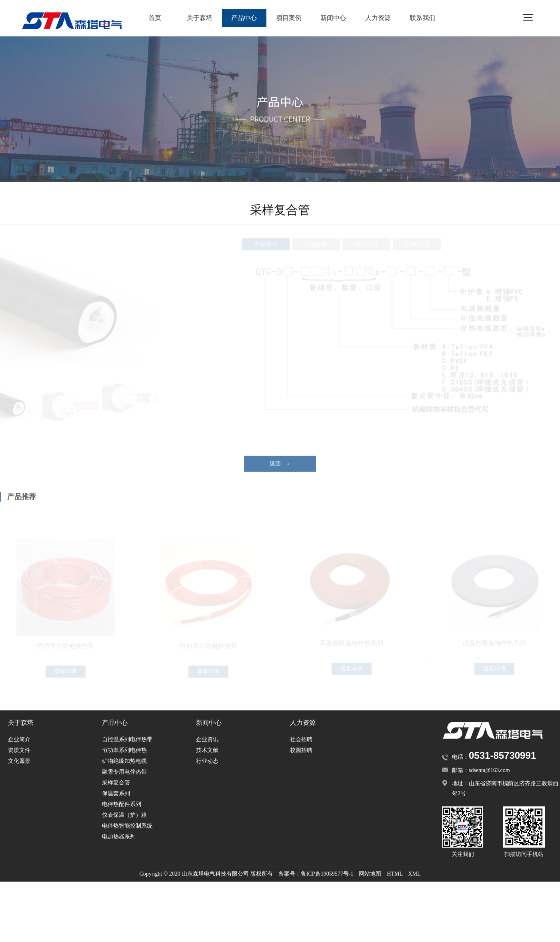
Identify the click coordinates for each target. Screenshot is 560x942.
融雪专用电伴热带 (124, 772)
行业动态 (207, 761)
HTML (395, 874)
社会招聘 (301, 739)
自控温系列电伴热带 (127, 739)
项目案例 (289, 18)
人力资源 (378, 18)
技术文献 (207, 750)
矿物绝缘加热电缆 (124, 761)
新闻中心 (333, 18)
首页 (155, 18)
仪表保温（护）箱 (124, 815)
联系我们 (422, 18)
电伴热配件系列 (122, 804)
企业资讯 (207, 739)
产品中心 (244, 18)
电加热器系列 (119, 837)
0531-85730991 (502, 755)
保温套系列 (116, 793)
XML (414, 874)
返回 (280, 471)
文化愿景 (19, 761)
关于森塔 (200, 18)
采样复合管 (116, 783)
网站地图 (370, 874)
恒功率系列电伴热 (124, 750)
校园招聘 (301, 750)
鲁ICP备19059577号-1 (327, 874)
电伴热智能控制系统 (127, 826)
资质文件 (19, 750)
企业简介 (19, 739)
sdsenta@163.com (489, 770)
